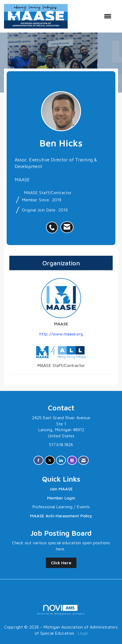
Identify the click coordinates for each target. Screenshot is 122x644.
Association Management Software (61, 610)
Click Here (61, 563)
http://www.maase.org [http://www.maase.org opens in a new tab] (61, 334)
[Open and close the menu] (92, 16)
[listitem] (53, 225)
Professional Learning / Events (61, 507)
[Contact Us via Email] (84, 460)
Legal (83, 633)
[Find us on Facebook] (38, 460)
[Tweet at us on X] (50, 460)
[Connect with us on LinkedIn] (61, 460)
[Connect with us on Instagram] (72, 460)
